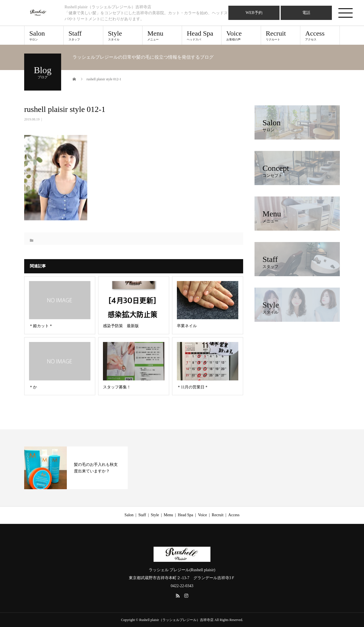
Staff (83, 35)
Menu (162, 35)
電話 (306, 13)
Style (123, 35)
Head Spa (202, 35)
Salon (44, 35)
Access (320, 35)
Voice (241, 35)
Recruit (281, 35)
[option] (76, 468)
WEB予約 (254, 13)
